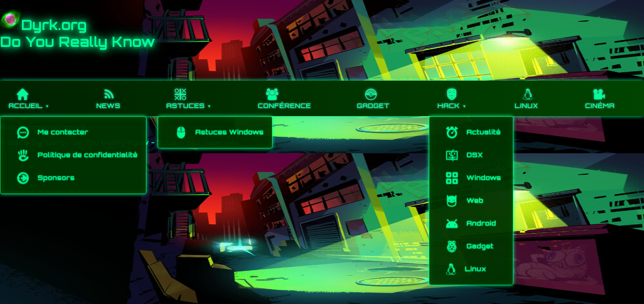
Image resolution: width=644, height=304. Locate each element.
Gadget (373, 95)
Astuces (185, 95)
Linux (528, 95)
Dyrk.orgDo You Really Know (78, 33)
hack (451, 95)
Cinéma (600, 95)
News (109, 95)
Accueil (26, 95)
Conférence (284, 95)
